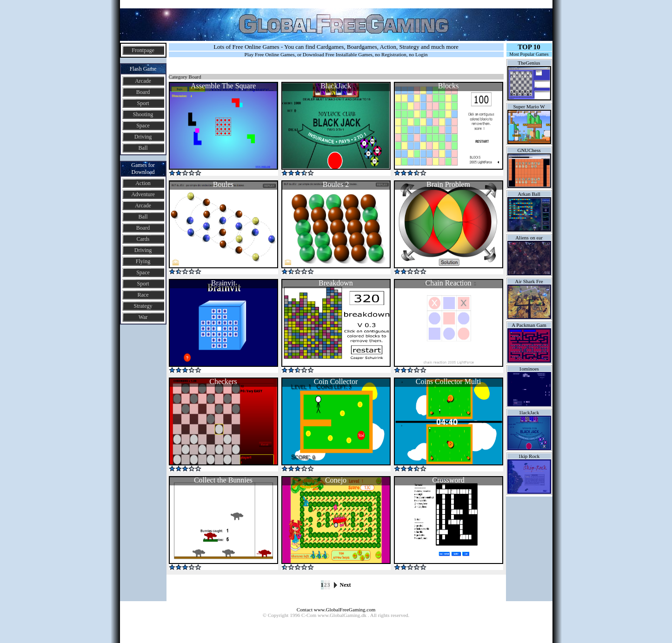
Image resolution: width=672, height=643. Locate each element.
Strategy (143, 306)
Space (143, 126)
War (143, 317)
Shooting (143, 114)
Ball (143, 148)
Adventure (143, 194)
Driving (143, 137)
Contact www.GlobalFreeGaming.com (336, 610)
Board (143, 92)
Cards (143, 239)
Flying (143, 261)
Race (143, 295)
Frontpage (143, 50)
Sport (143, 103)
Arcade (143, 81)
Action (143, 183)
